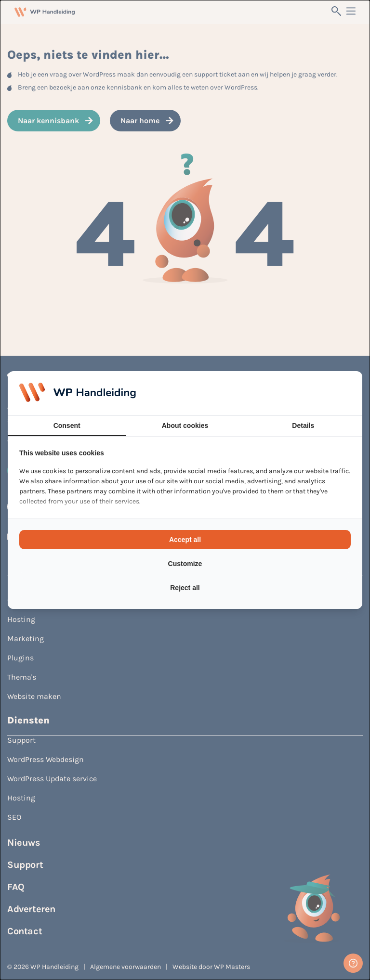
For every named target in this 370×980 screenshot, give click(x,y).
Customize (185, 564)
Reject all (185, 588)
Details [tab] (303, 426)
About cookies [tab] (185, 426)
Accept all (185, 540)
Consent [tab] (67, 426)
